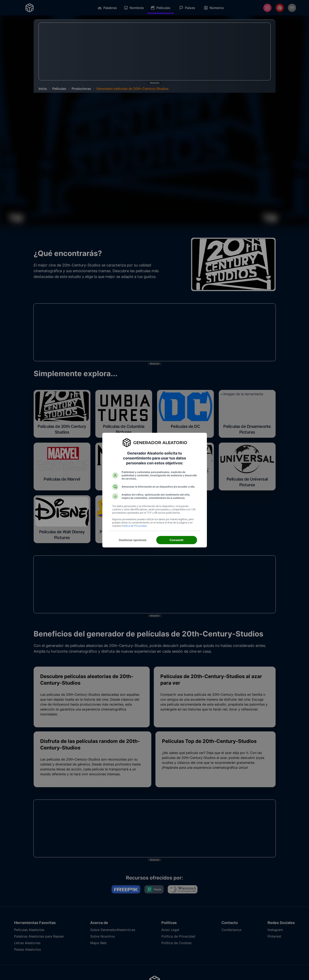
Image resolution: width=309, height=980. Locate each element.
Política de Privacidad (134, 526)
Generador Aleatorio (160, 443)
